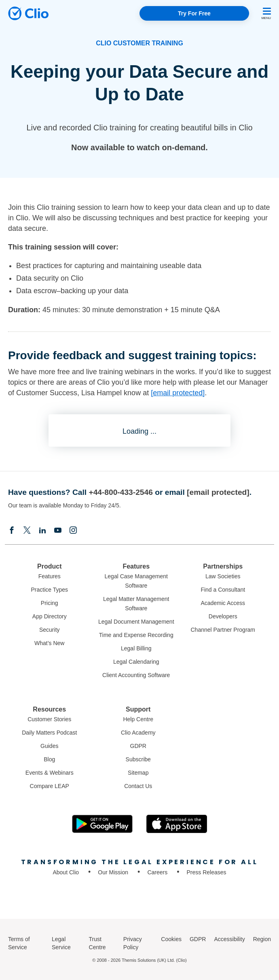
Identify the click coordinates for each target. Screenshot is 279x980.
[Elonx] (27, 531)
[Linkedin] (42, 531)
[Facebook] (12, 531)
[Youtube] (58, 531)
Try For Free (194, 13)
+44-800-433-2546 (120, 492)
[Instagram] (73, 531)
